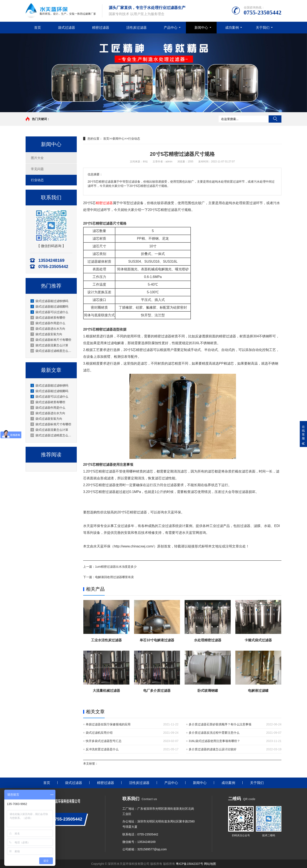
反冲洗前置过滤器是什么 (102, 749)
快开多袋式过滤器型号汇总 (104, 741)
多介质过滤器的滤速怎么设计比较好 (213, 749)
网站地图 (210, 864)
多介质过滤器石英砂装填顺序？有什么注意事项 (220, 724)
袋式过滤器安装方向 (46, 334)
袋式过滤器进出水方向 (48, 329)
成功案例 (232, 28)
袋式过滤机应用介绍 (99, 733)
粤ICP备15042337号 (190, 864)
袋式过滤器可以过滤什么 (49, 312)
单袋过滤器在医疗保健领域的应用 (108, 724)
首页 (38, 28)
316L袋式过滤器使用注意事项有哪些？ (214, 741)
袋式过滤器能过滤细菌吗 (49, 307)
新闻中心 (201, 28)
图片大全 (37, 158)
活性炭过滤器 (136, 28)
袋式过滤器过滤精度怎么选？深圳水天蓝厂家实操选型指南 (51, 351)
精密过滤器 (101, 28)
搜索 (275, 119)
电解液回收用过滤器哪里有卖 (114, 577)
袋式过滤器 (67, 28)
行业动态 (37, 180)
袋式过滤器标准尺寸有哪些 (51, 340)
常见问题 (37, 169)
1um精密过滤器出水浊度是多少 (116, 567)
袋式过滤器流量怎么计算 (49, 345)
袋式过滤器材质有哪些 (48, 318)
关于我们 (263, 28)
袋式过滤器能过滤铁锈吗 (49, 301)
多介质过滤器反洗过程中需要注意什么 (214, 733)
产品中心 (171, 28)
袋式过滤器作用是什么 (48, 323)
